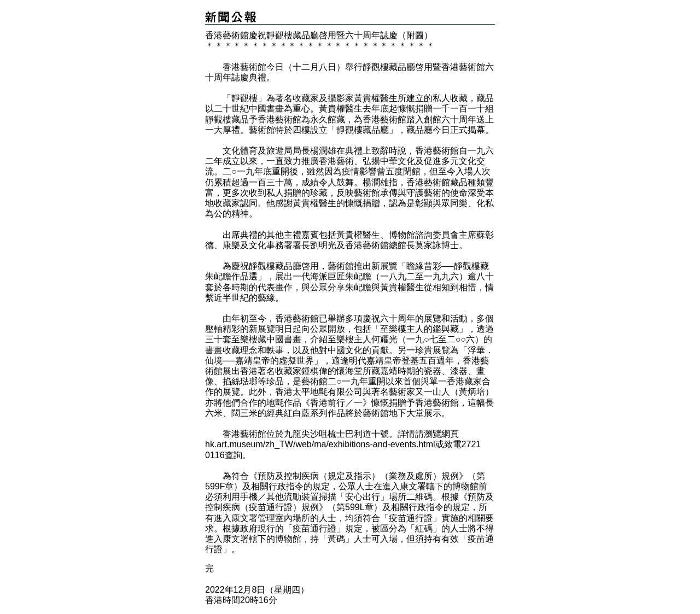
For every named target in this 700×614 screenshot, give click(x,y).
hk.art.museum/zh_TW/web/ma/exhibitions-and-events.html (320, 444)
